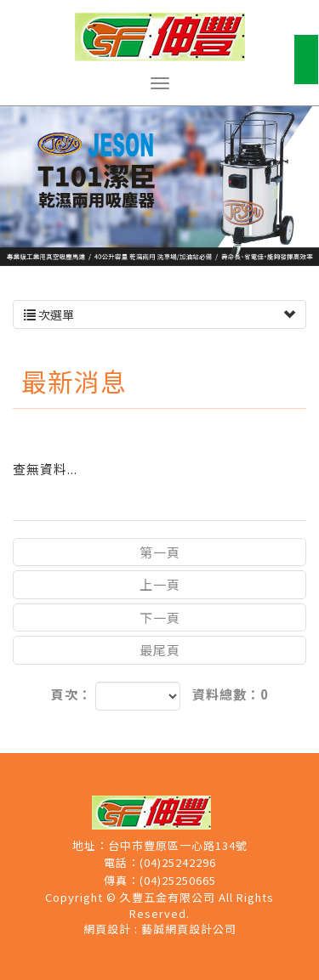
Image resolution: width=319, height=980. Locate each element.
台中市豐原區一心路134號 (178, 846)
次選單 (159, 314)
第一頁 (160, 552)
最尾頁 (160, 650)
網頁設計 (107, 929)
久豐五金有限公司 (160, 37)
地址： (90, 846)
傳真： (122, 881)
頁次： (71, 694)
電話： (122, 863)
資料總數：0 (231, 694)
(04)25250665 (178, 881)
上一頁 (160, 584)
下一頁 (160, 617)
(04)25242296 (178, 863)
